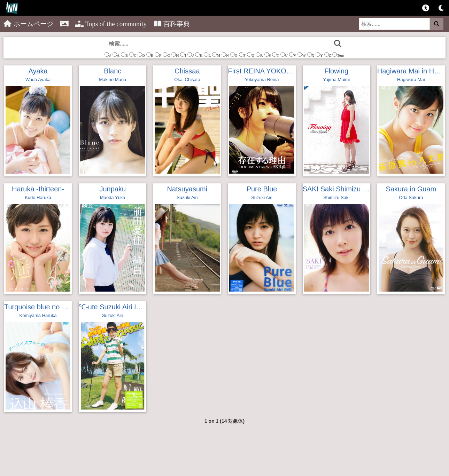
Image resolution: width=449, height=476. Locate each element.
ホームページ (28, 24)
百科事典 (172, 24)
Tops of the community (111, 24)
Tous (338, 55)
